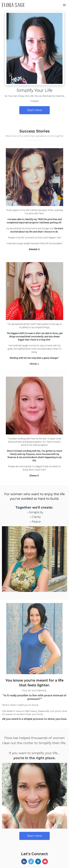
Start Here (34, 110)
